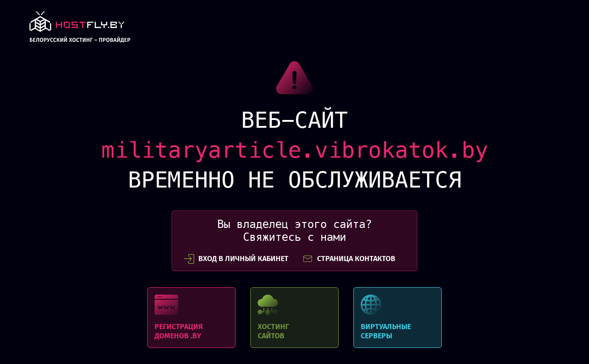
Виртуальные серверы (398, 318)
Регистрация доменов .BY (191, 318)
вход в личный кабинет (236, 259)
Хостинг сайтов (294, 318)
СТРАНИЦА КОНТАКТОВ (349, 259)
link (80, 30)
